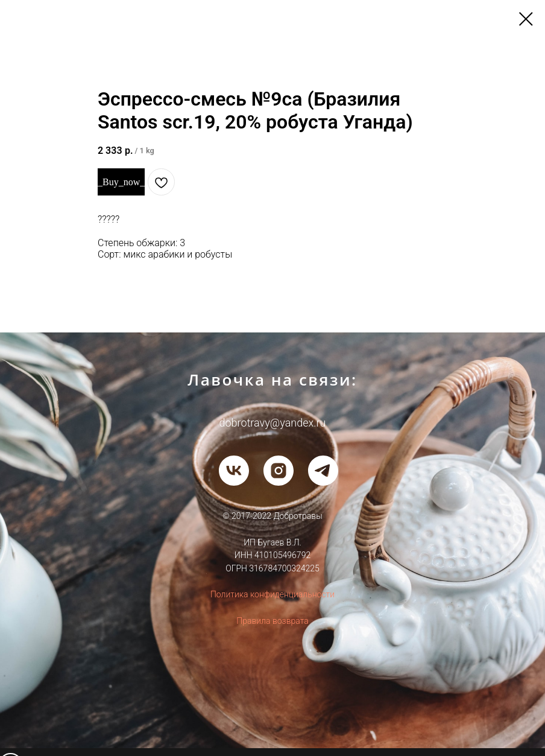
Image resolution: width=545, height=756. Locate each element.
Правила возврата (272, 621)
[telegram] (323, 471)
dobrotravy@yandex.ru (273, 423)
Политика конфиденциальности (272, 594)
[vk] (234, 471)
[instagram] (279, 471)
